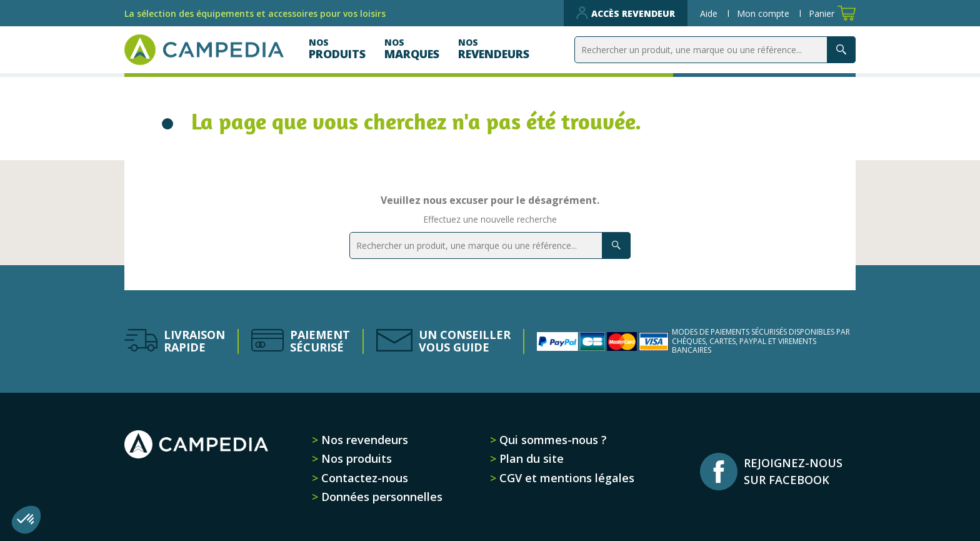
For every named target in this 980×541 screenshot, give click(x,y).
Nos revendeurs (363, 440)
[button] (26, 520)
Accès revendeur (626, 13)
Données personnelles (380, 497)
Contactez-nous (363, 478)
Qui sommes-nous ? (552, 440)
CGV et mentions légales (565, 478)
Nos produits (355, 458)
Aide (710, 13)
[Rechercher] (715, 50)
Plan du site (530, 458)
